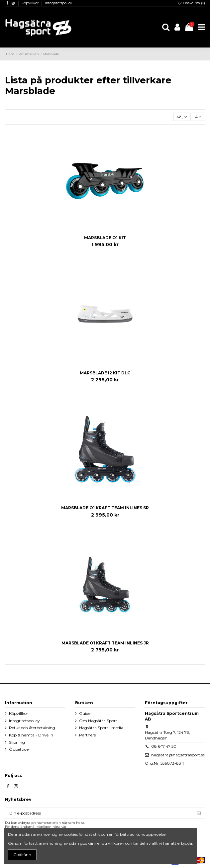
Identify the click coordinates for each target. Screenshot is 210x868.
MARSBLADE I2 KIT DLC (105, 373)
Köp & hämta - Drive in (31, 735)
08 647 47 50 (164, 746)
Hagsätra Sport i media (101, 728)
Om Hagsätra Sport (98, 721)
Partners (87, 735)
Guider (86, 713)
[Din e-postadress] (99, 813)
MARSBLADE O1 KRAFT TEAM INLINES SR (105, 508)
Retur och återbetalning (32, 728)
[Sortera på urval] (182, 117)
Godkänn (22, 855)
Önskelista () (191, 3)
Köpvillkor (31, 3)
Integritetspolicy (58, 3)
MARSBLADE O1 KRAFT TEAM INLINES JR (105, 643)
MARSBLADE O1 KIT (105, 238)
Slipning (17, 742)
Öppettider (20, 749)
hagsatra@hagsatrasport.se (178, 755)
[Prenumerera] (199, 813)
